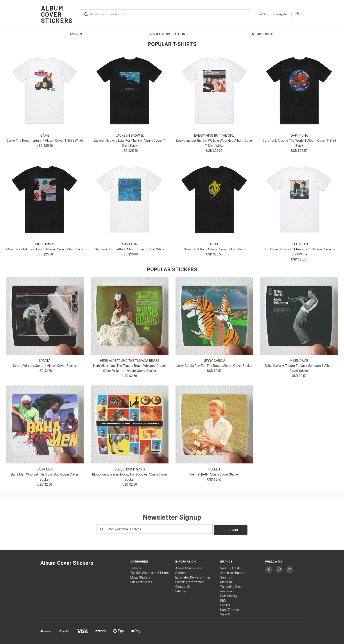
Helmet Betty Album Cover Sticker (214, 474)
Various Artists (230, 567)
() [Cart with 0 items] (300, 14)
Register (282, 14)
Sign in (268, 14)
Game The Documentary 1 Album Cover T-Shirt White (45, 141)
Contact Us (183, 586)
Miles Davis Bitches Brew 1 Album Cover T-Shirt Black (45, 249)
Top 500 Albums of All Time (167, 34)
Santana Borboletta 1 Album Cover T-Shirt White (130, 249)
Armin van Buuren (233, 572)
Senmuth (227, 577)
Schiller (225, 604)
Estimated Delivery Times (193, 577)
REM (223, 600)
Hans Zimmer (230, 609)
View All (226, 613)
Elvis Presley (229, 595)
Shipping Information (190, 581)
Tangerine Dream (232, 586)
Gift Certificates (141, 581)
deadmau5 (228, 590)
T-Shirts (76, 34)
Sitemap (181, 590)
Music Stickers (263, 34)
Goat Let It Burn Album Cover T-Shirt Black (214, 249)
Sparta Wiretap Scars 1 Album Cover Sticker (45, 366)
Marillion (226, 581)
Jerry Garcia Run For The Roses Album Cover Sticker (214, 366)
